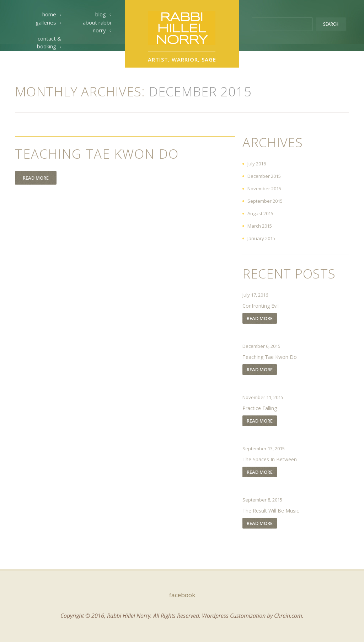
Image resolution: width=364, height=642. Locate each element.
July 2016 (257, 164)
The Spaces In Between (270, 459)
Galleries (46, 22)
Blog (101, 14)
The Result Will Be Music (271, 511)
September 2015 (265, 201)
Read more (36, 178)
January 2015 (261, 238)
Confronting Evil (261, 306)
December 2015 (264, 176)
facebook (182, 595)
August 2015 (260, 213)
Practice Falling (260, 408)
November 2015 (264, 189)
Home (49, 14)
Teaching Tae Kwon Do (97, 154)
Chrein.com (288, 616)
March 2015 (260, 226)
